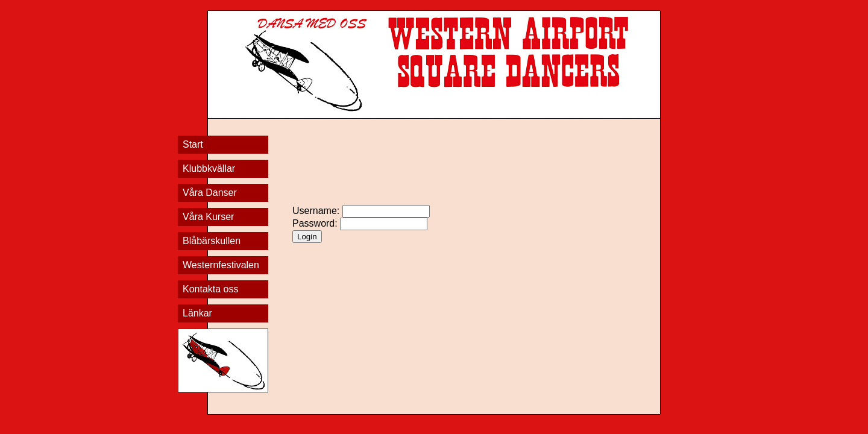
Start (193, 144)
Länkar (197, 313)
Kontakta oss (211, 289)
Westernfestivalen (221, 265)
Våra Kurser (208, 217)
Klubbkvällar (209, 168)
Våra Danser (210, 193)
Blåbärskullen (212, 241)
